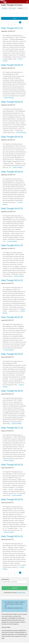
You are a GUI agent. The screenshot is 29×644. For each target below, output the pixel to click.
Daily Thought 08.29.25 (12, 354)
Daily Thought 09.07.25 (12, 28)
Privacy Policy (21, 593)
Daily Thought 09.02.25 (12, 209)
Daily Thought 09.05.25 (12, 102)
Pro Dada (5, 8)
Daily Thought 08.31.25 (12, 280)
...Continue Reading (8, 98)
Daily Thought (13, 8)
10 (15, 24)
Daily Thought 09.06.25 (12, 65)
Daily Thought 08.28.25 (12, 391)
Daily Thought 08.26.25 (12, 465)
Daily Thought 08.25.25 (12, 500)
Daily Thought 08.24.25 (12, 536)
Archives (20, 8)
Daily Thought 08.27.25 (12, 428)
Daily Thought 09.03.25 (12, 172)
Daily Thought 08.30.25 (12, 317)
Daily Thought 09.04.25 (12, 137)
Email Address (5, 579)
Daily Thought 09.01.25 (12, 245)
